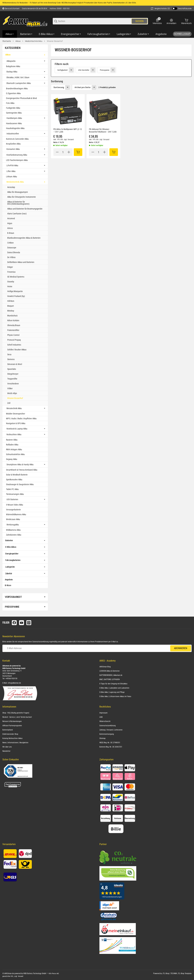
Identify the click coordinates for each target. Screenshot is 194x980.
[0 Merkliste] (157, 21)
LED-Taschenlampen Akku (17, 160)
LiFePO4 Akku (12, 165)
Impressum (103, 713)
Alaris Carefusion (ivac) (17, 214)
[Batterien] (26, 34)
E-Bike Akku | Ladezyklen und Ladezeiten (114, 688)
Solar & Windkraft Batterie (17, 475)
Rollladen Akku (12, 445)
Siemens (11, 359)
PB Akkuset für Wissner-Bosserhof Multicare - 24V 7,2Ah (103, 130)
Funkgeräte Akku (13, 108)
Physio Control (13, 335)
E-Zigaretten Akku (13, 93)
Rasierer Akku (12, 440)
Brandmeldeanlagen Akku (17, 88)
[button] (68, 111)
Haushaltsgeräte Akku (15, 128)
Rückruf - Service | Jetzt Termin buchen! (17, 717)
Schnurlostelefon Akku (15, 454)
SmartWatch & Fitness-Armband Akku (22, 470)
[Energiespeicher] (71, 34)
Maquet (11, 306)
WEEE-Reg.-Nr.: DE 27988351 (110, 743)
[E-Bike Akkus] (47, 34)
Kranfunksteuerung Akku (17, 155)
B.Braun (11, 233)
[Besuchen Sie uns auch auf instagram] (29, 623)
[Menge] (63, 152)
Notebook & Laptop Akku (17, 429)
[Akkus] (10, 34)
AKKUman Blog (105, 667)
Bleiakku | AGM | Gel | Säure (18, 77)
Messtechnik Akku (14, 408)
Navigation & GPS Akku (16, 423)
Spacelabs (12, 369)
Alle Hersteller (84, 70)
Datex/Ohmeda (14, 252)
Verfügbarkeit (62, 70)
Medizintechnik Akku (34, 41)
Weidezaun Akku (13, 519)
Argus (10, 223)
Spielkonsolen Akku (14, 480)
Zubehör (9, 573)
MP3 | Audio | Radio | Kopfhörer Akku (21, 419)
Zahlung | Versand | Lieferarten (111, 730)
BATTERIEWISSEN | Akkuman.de (111, 675)
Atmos (10, 228)
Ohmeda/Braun (14, 325)
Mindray (11, 311)
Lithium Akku (12, 177)
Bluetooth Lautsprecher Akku (19, 83)
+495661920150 (11, 679)
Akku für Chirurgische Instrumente (22, 197)
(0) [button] (160, 9)
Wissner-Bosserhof (55, 41)
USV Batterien (12, 499)
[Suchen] (95, 21)
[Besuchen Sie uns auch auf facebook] (14, 623)
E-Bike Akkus (11, 547)
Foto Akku (10, 103)
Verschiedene (13, 384)
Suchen (139, 21)
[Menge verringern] (57, 152)
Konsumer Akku (13, 149)
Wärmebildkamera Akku (16, 514)
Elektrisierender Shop (10, 734)
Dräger (10, 267)
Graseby (11, 282)
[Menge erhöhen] (69, 152)
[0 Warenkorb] (186, 21)
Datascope (12, 248)
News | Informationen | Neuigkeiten (15, 743)
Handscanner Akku (14, 123)
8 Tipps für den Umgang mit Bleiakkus (113, 684)
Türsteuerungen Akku (15, 494)
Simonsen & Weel (15, 364)
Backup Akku (12, 72)
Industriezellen (13, 134)
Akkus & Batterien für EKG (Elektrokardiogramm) (18, 203)
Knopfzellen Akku (13, 144)
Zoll (9, 403)
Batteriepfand (8, 730)
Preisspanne (105, 70)
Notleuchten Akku (14, 434)
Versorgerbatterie (13, 510)
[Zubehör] (144, 34)
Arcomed (11, 218)
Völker (10, 388)
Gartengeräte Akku (14, 113)
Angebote (9, 580)
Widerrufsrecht (105, 721)
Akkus (18, 41)
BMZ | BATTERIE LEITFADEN (110, 679)
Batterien (9, 540)
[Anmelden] (171, 21)
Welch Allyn (12, 393)
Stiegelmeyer (13, 374)
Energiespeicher (12, 554)
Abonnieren (181, 648)
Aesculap (11, 187)
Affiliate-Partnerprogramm (12, 726)
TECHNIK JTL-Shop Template (181, 973)
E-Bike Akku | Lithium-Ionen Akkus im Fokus (115, 696)
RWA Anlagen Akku (14, 449)
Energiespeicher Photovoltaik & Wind (21, 98)
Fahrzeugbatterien (13, 560)
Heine (10, 286)
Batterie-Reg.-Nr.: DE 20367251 (111, 747)
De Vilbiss (11, 257)
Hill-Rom (11, 301)
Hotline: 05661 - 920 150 (60, 8)
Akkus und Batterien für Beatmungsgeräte (25, 209)
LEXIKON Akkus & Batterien (110, 671)
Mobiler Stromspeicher (16, 414)
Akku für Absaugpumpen (18, 192)
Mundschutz (12, 316)
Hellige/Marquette (15, 291)
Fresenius (11, 272)
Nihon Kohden (13, 320)
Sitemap (102, 738)
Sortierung (59, 87)
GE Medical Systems (16, 277)
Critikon (10, 243)
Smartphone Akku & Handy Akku (20, 464)
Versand (71, 140)
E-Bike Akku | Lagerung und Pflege (112, 692)
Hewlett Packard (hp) (16, 296)
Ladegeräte (10, 567)
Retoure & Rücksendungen (12, 721)
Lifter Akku (11, 171)
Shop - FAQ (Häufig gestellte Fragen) (16, 713)
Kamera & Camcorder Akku (17, 139)
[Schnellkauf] (182, 34)
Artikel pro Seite (83, 87)
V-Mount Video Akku (15, 505)
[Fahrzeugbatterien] (99, 34)
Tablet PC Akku (12, 489)
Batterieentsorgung (107, 734)
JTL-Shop (166, 973)
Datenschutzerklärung (41, 642)
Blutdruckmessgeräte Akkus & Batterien (24, 238)
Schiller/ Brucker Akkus (17, 350)
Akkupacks (11, 61)
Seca (9, 354)
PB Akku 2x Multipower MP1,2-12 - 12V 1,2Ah (68, 130)
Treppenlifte (12, 379)
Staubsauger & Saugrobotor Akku (20, 484)
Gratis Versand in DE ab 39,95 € (35, 8)
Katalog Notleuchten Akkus (12, 738)
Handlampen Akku (14, 118)
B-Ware (8, 585)
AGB (101, 717)
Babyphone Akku (13, 66)
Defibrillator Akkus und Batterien (21, 262)
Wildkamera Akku (13, 530)
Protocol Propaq (14, 340)
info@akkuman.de (14, 683)
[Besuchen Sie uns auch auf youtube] (22, 623)
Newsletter (6, 751)
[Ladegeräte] (124, 34)
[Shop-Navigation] (11, 9)
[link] (121, 68)
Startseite (7, 41)
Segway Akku (12, 459)
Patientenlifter (13, 330)
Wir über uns (7, 747)
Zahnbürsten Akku (14, 535)
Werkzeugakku (13, 525)
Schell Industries (14, 345)
